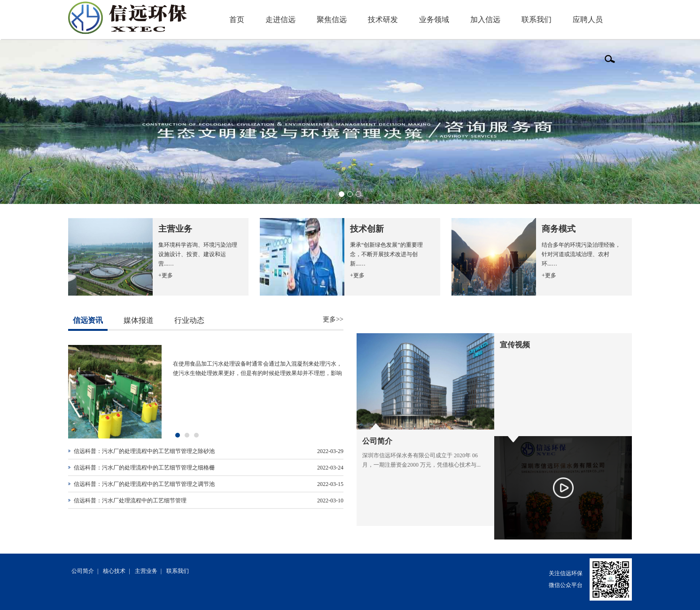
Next (646, 122)
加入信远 (485, 20)
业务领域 (434, 20)
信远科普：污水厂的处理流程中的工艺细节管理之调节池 (144, 484)
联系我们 (537, 20)
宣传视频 (515, 345)
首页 (237, 20)
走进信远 (280, 20)
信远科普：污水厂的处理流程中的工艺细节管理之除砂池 (144, 451)
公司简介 (377, 441)
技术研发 (383, 20)
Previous (54, 122)
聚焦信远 (332, 20)
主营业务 (146, 571)
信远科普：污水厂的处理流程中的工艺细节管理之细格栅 (144, 468)
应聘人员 (588, 20)
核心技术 (114, 571)
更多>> (333, 319)
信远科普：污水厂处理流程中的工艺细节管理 (130, 501)
